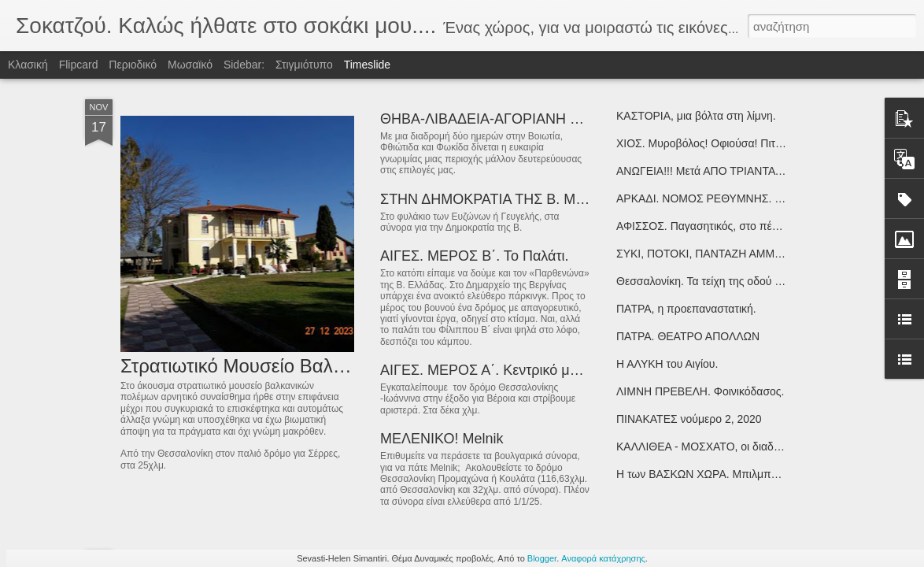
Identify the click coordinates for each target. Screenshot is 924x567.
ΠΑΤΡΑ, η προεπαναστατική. (686, 309)
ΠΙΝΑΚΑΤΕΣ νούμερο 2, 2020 (689, 419)
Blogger (542, 558)
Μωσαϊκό (190, 65)
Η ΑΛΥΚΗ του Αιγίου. (667, 364)
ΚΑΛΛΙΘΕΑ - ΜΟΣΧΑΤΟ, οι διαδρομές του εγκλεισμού (748, 447)
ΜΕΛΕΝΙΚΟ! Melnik (442, 439)
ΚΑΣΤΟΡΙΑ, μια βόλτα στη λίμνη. (696, 116)
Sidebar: (244, 65)
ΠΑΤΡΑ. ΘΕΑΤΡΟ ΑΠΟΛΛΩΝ (688, 336)
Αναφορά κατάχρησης (603, 558)
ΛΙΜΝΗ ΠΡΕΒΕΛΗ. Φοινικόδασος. (700, 391)
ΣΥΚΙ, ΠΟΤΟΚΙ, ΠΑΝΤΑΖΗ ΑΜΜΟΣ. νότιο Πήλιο (734, 254)
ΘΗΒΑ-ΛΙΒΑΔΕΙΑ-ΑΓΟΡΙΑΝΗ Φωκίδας (503, 119)
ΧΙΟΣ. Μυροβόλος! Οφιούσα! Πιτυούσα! (713, 143)
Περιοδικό (133, 65)
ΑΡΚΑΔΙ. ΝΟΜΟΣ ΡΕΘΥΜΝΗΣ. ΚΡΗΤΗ (714, 198)
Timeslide (367, 65)
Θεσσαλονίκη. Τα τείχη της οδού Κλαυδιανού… (730, 281)
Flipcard (79, 65)
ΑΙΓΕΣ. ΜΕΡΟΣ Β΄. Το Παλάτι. (475, 256)
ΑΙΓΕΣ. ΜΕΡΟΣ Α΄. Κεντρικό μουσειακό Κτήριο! (528, 370)
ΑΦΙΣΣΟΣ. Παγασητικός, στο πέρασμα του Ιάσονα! (740, 226)
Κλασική (28, 65)
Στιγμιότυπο (304, 65)
